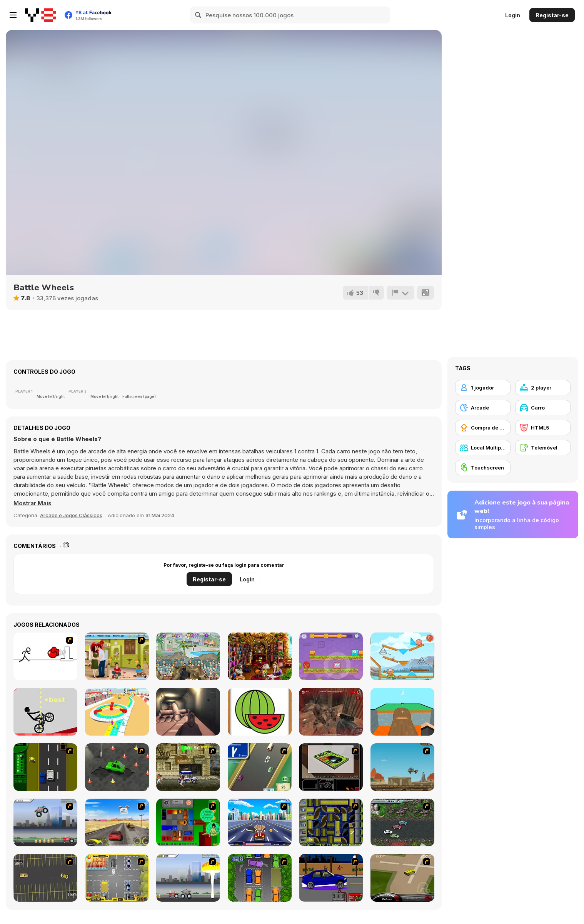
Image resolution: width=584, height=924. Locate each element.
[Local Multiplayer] (483, 448)
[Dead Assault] (331, 712)
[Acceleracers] (331, 822)
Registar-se (552, 15)
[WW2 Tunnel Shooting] (188, 712)
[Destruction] (188, 878)
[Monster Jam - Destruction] (45, 822)
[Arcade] (483, 408)
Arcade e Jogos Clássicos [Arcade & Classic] (71, 515)
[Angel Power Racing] (260, 822)
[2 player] (543, 388)
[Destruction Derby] (45, 878)
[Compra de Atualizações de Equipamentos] (483, 428)
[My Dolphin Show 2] (188, 656)
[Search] (199, 15)
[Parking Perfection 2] (260, 878)
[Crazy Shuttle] (188, 767)
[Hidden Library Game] (260, 656)
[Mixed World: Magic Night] (331, 656)
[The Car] (331, 767)
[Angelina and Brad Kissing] (117, 656)
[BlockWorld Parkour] (402, 712)
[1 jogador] (483, 388)
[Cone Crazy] (117, 767)
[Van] (260, 767)
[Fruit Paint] (260, 712)
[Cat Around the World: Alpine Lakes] (402, 656)
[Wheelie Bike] (45, 712)
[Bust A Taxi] (45, 767)
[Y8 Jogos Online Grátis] (40, 15)
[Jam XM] (402, 822)
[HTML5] (543, 428)
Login (513, 15)
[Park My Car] (117, 878)
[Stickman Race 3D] (117, 712)
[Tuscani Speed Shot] (117, 822)
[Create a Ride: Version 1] (331, 878)
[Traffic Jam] (188, 822)
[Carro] (543, 408)
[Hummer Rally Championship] (402, 878)
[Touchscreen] (483, 468)
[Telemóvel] (543, 448)
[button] (33, 503)
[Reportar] (400, 293)
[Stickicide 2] (45, 656)
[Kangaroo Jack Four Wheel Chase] (402, 767)
